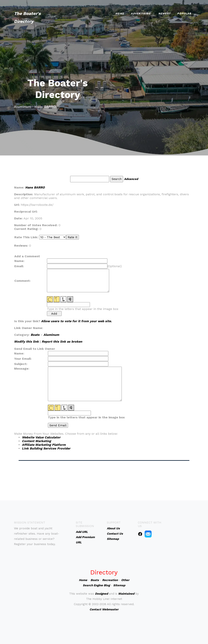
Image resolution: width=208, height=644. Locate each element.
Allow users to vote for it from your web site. (76, 321)
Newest (164, 14)
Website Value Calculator (41, 437)
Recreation (110, 580)
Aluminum (51, 335)
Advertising (141, 14)
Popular (184, 14)
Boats (35, 335)
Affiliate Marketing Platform (44, 445)
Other (125, 580)
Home (120, 14)
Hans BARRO (35, 187)
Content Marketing (36, 441)
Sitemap (119, 585)
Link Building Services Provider (46, 448)
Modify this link (26, 342)
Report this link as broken (62, 342)
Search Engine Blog (96, 585)
